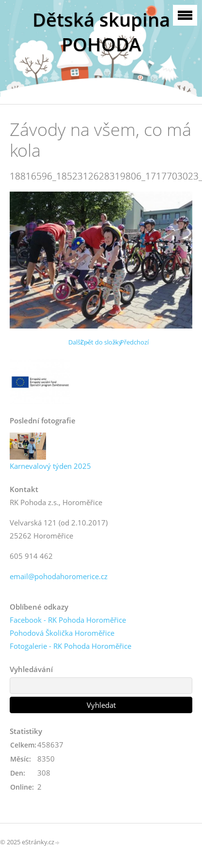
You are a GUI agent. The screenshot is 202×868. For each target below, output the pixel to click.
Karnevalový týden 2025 (50, 466)
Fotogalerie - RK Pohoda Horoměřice (70, 646)
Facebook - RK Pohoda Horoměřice (68, 620)
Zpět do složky (101, 342)
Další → (79, 342)
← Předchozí (131, 342)
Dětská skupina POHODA (101, 32)
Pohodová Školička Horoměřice (62, 633)
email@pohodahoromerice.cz (59, 576)
